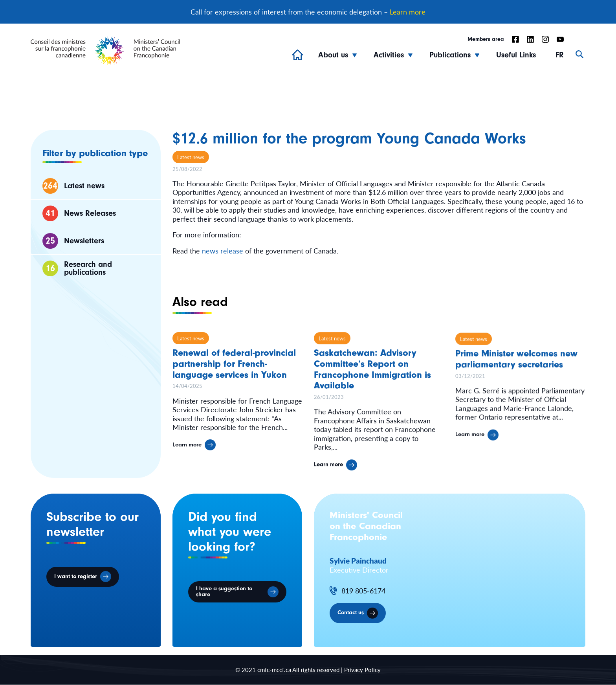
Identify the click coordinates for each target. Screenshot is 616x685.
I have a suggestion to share (225, 593)
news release (223, 251)
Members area (486, 40)
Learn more (408, 12)
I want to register (76, 578)
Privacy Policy (362, 670)
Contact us (351, 614)
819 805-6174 (363, 591)
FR (560, 55)
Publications (450, 55)
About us (333, 55)
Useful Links (516, 55)
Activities (389, 55)
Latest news (191, 157)
